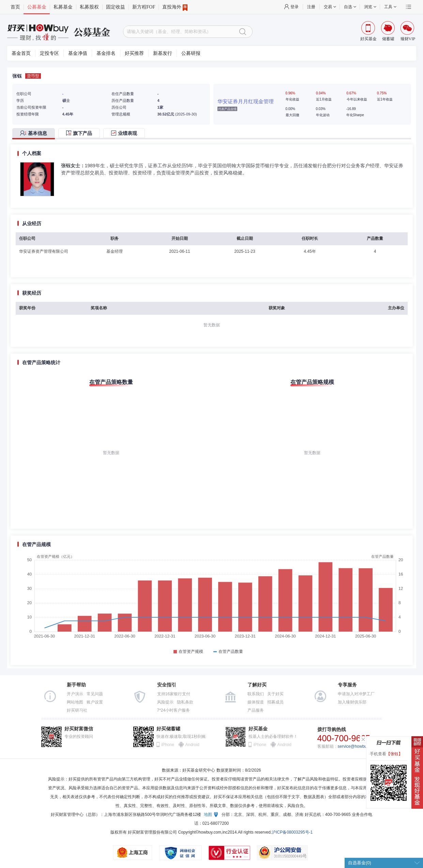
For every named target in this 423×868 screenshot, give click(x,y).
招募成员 (275, 702)
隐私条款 (185, 702)
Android (192, 745)
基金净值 (78, 53)
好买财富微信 (79, 729)
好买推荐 (134, 53)
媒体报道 (256, 702)
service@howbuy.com (358, 746)
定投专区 (49, 53)
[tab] (35, 134)
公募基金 (37, 7)
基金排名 (106, 53)
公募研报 (191, 53)
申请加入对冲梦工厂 (356, 694)
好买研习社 (77, 710)
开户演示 (75, 694)
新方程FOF (144, 7)
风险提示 (165, 702)
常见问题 (95, 694)
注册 (311, 7)
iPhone (168, 745)
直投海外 (175, 7)
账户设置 (95, 702)
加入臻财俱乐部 (352, 702)
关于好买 (275, 694)
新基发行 (163, 53)
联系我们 (256, 694)
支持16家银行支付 (174, 694)
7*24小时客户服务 (174, 710)
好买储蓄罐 (168, 729)
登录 (294, 7)
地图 (208, 815)
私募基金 (63, 7)
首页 (15, 7)
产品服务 (256, 710)
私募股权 (89, 7)
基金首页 (21, 53)
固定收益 (116, 7)
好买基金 (258, 729)
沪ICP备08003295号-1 (292, 832)
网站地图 (75, 702)
